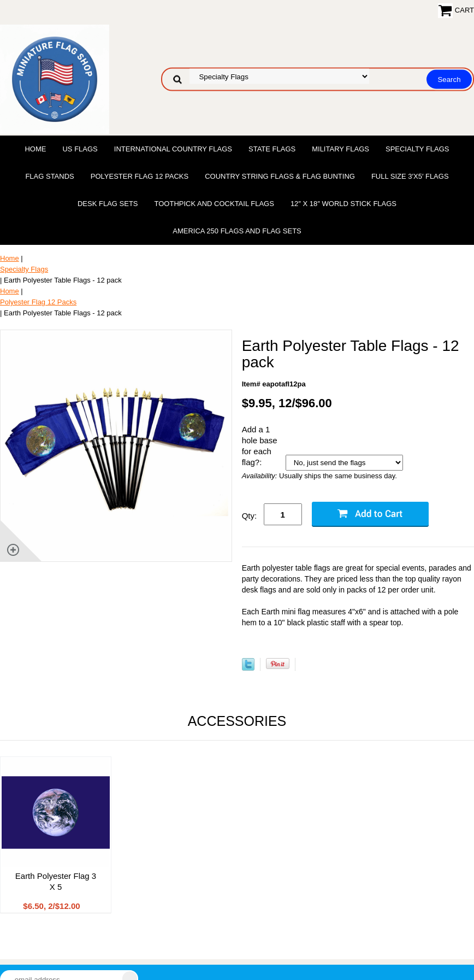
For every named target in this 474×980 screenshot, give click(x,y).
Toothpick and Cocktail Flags (214, 204)
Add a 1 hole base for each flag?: (260, 446)
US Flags (80, 149)
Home (35, 149)
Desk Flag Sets (108, 204)
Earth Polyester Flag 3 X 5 (56, 881)
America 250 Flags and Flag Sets (237, 231)
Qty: (250, 516)
